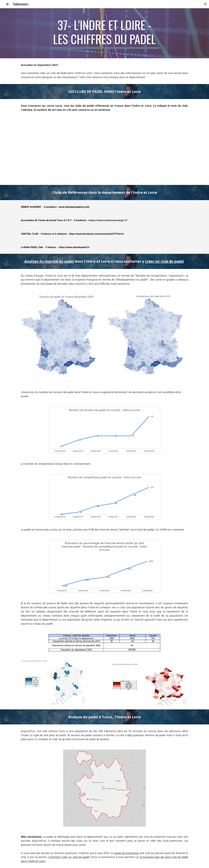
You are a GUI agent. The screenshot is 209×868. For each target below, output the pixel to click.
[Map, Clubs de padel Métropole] (104, 151)
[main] (104, 33)
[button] (205, 4)
